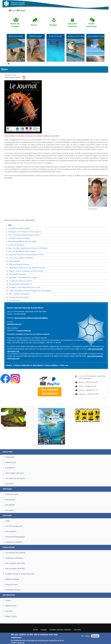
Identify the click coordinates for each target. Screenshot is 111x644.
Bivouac (34, 25)
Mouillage (53, 25)
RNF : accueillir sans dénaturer (19, 294)
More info (21, 643)
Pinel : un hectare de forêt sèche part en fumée (24, 235)
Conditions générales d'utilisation (60, 630)
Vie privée (77, 630)
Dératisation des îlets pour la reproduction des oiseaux (27, 268)
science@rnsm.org (24, 331)
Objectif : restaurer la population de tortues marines (26, 271)
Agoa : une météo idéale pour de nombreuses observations (28, 248)
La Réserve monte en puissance (19, 238)
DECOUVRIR (16, 36)
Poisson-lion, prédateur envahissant (21, 258)
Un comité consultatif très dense (19, 229)
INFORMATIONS (96, 36)
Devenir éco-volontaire (15, 25)
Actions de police (15, 261)
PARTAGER (56, 36)
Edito (10, 225)
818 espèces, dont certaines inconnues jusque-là (25, 232)
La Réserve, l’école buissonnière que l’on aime (25, 287)
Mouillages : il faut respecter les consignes (23, 278)
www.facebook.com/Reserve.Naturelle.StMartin (31, 318)
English (13, 11)
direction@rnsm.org (14, 324)
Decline (95, 636)
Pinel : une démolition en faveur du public (22, 251)
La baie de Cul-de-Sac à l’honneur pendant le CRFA (26, 255)
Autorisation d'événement (72, 25)
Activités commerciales (91, 25)
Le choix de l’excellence (16, 245)
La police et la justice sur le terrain (20, 281)
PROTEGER (36, 36)
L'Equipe (44, 630)
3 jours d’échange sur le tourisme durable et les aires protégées (30, 291)
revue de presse (14, 301)
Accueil (35, 630)
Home (8, 64)
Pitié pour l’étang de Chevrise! (19, 265)
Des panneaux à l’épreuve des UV (20, 284)
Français (21, 11)
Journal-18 (30, 220)
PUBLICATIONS (76, 36)
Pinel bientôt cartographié (18, 274)
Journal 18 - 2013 (10, 75)
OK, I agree (85, 636)
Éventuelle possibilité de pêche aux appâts (23, 242)
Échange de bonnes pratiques (19, 297)
